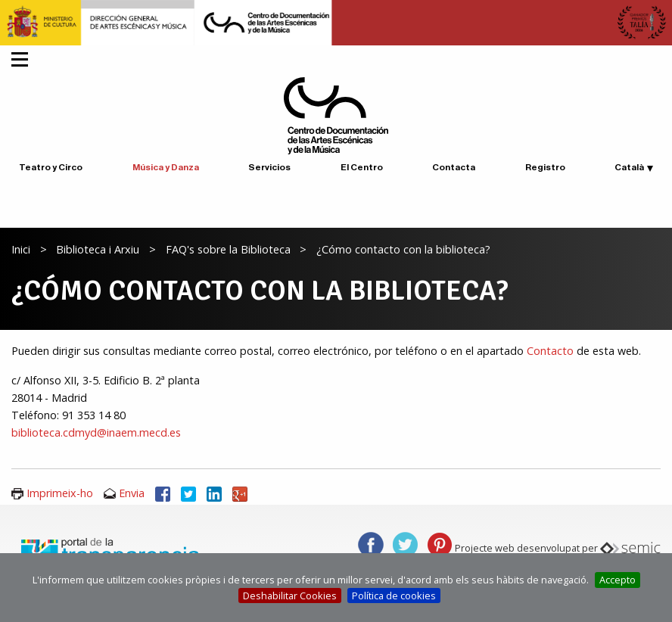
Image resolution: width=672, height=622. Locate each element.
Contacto (552, 351)
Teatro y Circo (51, 167)
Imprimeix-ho (60, 493)
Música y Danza (166, 167)
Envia (132, 493)
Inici (21, 249)
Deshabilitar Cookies (290, 596)
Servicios (269, 167)
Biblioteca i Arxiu (98, 249)
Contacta (454, 167)
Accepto (618, 580)
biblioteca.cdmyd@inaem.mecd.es (96, 432)
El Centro (362, 167)
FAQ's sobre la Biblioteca (228, 249)
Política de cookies (394, 596)
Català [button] (629, 167)
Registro (545, 167)
